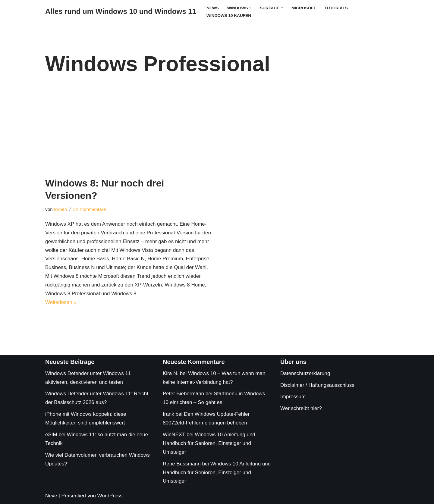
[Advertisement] (217, 132)
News (213, 8)
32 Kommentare (90, 209)
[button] (250, 8)
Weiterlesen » (61, 302)
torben (60, 209)
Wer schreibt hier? (301, 408)
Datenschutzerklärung (305, 373)
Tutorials (336, 8)
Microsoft (304, 8)
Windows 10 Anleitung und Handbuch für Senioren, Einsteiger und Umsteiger (209, 443)
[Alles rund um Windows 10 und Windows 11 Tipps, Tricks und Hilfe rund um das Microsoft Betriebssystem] (121, 12)
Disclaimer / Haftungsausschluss (317, 385)
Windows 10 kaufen (229, 16)
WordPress (110, 496)
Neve (51, 496)
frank (168, 414)
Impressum (293, 397)
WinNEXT (174, 435)
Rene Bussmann (182, 464)
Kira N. (171, 373)
